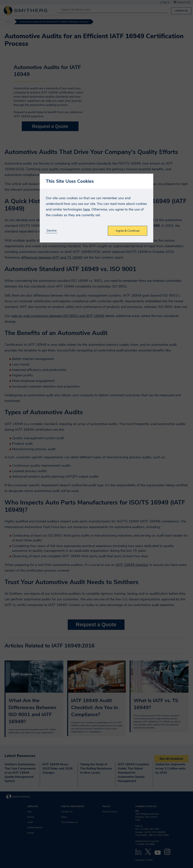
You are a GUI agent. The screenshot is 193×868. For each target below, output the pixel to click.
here (86, 209)
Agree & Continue (128, 231)
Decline (52, 231)
